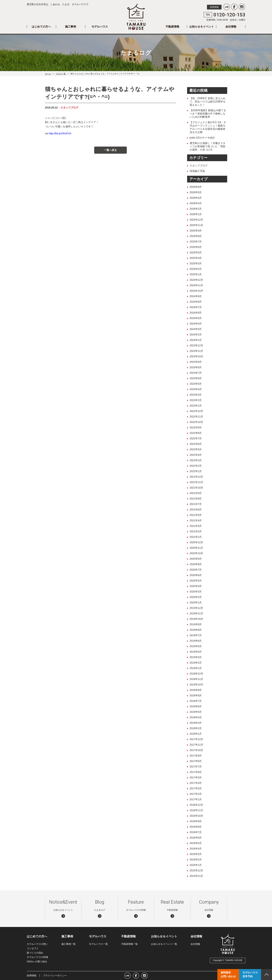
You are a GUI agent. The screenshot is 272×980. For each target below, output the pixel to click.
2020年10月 (196, 553)
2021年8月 (196, 499)
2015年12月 (196, 870)
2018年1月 (196, 734)
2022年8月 (196, 433)
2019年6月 (196, 641)
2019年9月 (196, 624)
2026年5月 (196, 192)
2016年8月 (196, 827)
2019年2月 (196, 663)
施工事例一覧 (69, 944)
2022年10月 (196, 422)
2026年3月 (196, 203)
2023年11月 (196, 351)
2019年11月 (196, 613)
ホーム (48, 74)
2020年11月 (196, 548)
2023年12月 (196, 345)
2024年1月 (196, 340)
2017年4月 (196, 783)
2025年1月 (196, 274)
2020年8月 (196, 564)
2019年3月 (196, 657)
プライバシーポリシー (55, 976)
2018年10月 (196, 685)
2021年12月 (196, 477)
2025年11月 (196, 225)
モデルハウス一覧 (98, 944)
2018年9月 (196, 690)
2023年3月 (196, 395)
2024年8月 (196, 302)
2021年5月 (196, 515)
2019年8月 (196, 630)
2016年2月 (196, 860)
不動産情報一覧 (129, 944)
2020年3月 (196, 592)
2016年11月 (196, 810)
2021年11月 (196, 482)
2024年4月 (196, 324)
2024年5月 (196, 318)
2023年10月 (196, 356)
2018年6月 (196, 706)
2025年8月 (196, 236)
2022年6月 (196, 444)
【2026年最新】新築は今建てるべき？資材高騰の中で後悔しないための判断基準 (208, 114)
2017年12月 (196, 739)
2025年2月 (196, 269)
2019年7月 (196, 635)
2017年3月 (196, 788)
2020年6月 (196, 575)
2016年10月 (196, 816)
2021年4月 (196, 520)
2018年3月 (196, 723)
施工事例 (71, 27)
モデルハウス (100, 27)
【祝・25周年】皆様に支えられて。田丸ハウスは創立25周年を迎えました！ (208, 102)
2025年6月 (196, 247)
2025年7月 (196, 242)
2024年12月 (196, 280)
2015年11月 (196, 876)
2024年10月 (196, 291)
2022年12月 (196, 411)
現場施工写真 (197, 171)
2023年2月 (196, 400)
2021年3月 (196, 526)
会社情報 (231, 27)
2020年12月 (196, 542)
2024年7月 (196, 307)
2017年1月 (196, 799)
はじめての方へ (41, 27)
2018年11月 (196, 679)
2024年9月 (196, 296)
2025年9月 (196, 231)
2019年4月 (196, 652)
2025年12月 (196, 220)
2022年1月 (196, 471)
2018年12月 (196, 674)
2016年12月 (196, 805)
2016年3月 (196, 854)
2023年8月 (196, 367)
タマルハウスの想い (37, 944)
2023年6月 (196, 378)
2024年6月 (196, 313)
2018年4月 (196, 717)
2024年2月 (196, 335)
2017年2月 (196, 794)
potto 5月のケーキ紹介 (202, 138)
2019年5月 (196, 646)
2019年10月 (196, 619)
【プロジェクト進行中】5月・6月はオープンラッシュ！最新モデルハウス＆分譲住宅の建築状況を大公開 (208, 127)
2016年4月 (196, 849)
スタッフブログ (69, 108)
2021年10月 (196, 488)
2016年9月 (196, 821)
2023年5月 (196, 384)
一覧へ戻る (110, 150)
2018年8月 (196, 695)
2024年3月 (196, 329)
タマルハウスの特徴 (37, 957)
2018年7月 (196, 701)
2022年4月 (196, 455)
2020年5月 (196, 581)
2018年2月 (196, 728)
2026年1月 (196, 214)
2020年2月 (196, 597)
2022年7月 (196, 438)
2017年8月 (196, 761)
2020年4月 (196, 586)
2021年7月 (196, 504)
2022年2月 (196, 466)
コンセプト (33, 948)
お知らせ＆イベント (202, 27)
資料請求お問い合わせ (228, 974)
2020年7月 (196, 570)
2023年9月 (196, 362)
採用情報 (214, 7)
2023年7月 (196, 373)
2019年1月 (196, 668)
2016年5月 (196, 843)
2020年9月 (196, 559)
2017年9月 (196, 756)
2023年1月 (196, 406)
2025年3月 (196, 263)
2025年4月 (196, 258)
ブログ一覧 (61, 74)
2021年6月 (196, 510)
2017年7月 (196, 767)
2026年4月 (196, 198)
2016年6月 (196, 838)
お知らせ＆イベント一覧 (164, 944)
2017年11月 (196, 745)
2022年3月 (196, 460)
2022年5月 (196, 449)
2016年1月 (196, 865)
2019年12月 (196, 608)
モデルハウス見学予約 (250, 974)
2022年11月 (196, 417)
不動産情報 (172, 27)
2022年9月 (196, 427)
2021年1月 (196, 537)
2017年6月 (196, 772)
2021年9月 (196, 493)
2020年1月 (196, 602)
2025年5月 (196, 252)
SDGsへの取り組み (37, 961)
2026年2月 (196, 209)
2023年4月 (196, 389)
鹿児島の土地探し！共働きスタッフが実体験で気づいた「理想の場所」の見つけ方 (208, 146)
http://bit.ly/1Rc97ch (60, 133)
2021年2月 (196, 531)
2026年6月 (196, 187)
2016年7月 (196, 832)
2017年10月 (196, 750)
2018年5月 (196, 712)
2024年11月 (196, 285)
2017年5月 (196, 777)
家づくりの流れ (35, 953)
